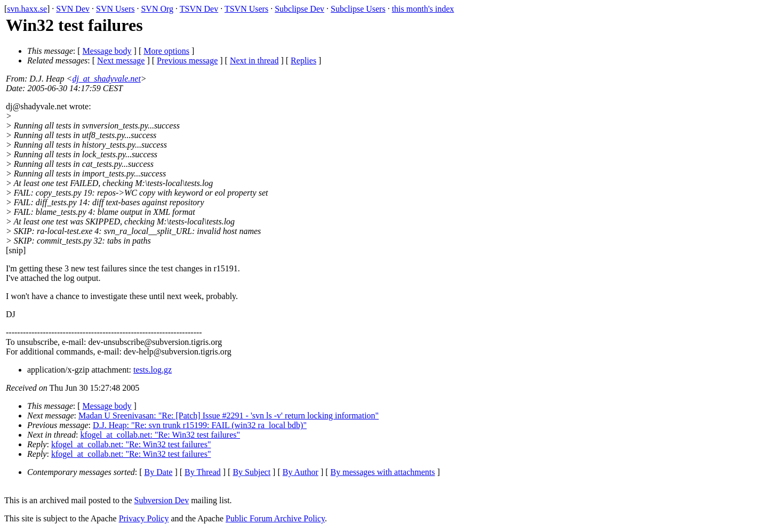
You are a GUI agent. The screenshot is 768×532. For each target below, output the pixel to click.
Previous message (187, 61)
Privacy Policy (144, 518)
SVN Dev (73, 9)
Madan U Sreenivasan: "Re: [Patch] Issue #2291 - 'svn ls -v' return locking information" (229, 416)
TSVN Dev (199, 9)
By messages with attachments (383, 472)
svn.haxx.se (27, 9)
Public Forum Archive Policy (275, 518)
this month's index (423, 9)
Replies (303, 61)
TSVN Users (246, 9)
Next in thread (254, 61)
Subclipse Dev (299, 9)
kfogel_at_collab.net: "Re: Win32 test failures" (160, 435)
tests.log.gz (153, 370)
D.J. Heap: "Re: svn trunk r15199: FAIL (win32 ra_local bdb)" (200, 425)
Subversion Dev (162, 500)
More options (166, 51)
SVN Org (157, 9)
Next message (121, 61)
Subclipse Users (358, 9)
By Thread (203, 472)
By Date (159, 472)
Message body (107, 51)
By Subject (251, 472)
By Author (301, 472)
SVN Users (115, 9)
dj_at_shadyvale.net (106, 79)
